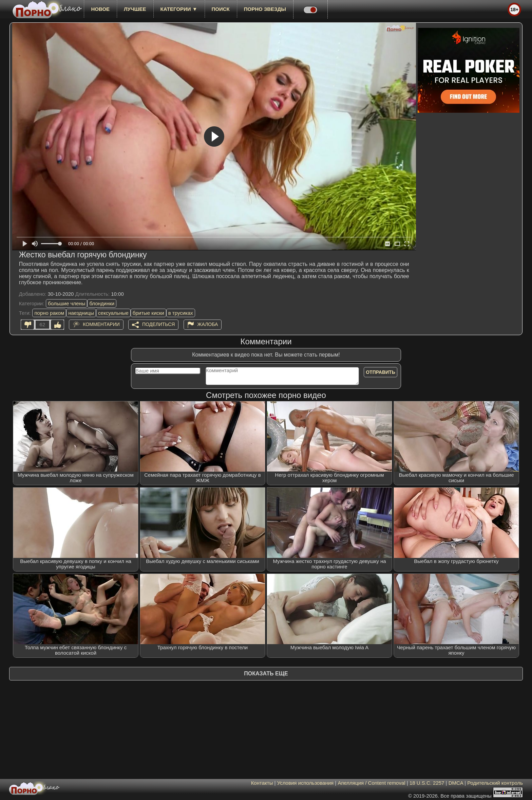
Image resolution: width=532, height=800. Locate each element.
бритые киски (148, 313)
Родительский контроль (495, 783)
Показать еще (266, 674)
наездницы (81, 313)
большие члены (66, 303)
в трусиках (181, 313)
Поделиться (158, 324)
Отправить (381, 372)
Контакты (262, 783)
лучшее (135, 9)
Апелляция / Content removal (371, 783)
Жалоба (208, 324)
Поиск (221, 9)
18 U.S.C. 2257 (427, 783)
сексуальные (113, 313)
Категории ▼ (179, 9)
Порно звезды (265, 9)
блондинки (102, 303)
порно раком (49, 313)
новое (100, 9)
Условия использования (306, 783)
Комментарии (101, 324)
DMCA (456, 783)
